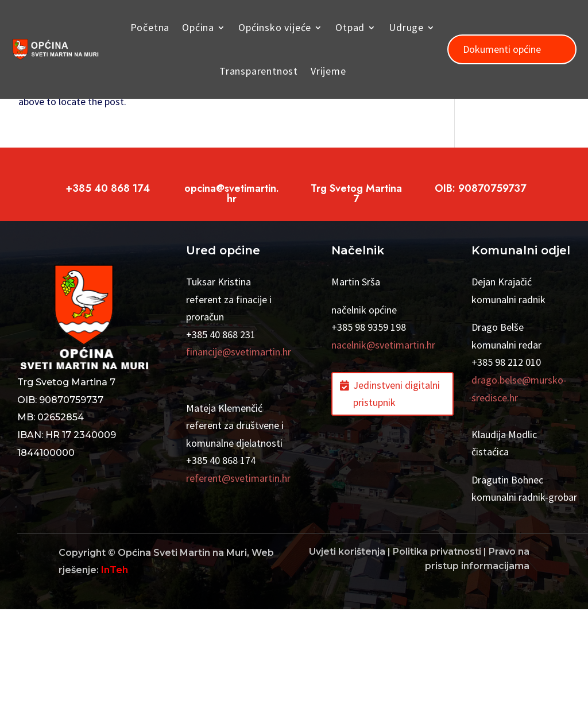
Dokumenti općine (502, 49)
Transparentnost (259, 71)
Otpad (350, 27)
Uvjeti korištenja (347, 650)
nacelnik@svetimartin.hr (383, 444)
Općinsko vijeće (275, 27)
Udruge (406, 27)
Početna (150, 27)
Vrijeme (328, 71)
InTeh (115, 669)
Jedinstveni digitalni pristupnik (396, 493)
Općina (198, 27)
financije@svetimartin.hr (239, 450)
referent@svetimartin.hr (238, 577)
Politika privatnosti (437, 650)
